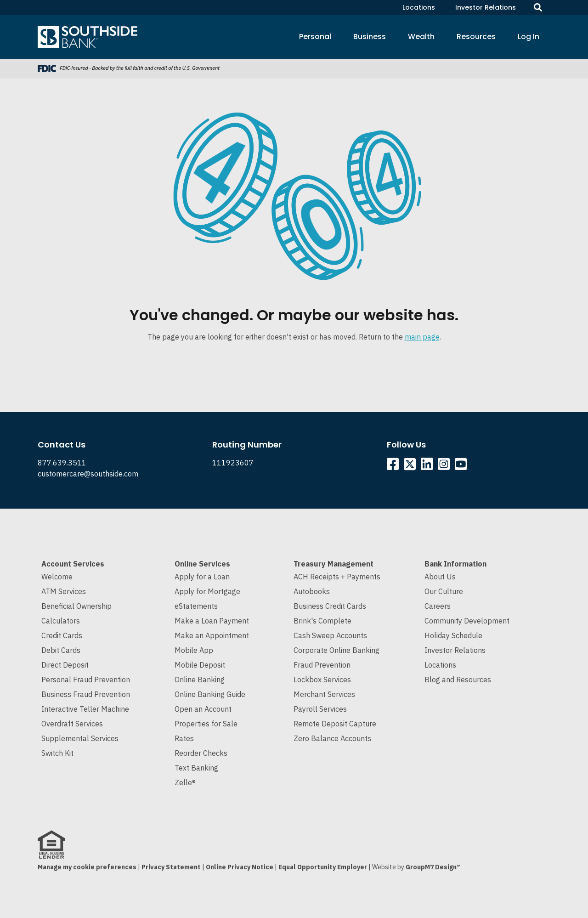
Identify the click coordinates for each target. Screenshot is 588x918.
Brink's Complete (322, 621)
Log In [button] (529, 37)
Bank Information (455, 564)
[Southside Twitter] (411, 466)
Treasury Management (334, 564)
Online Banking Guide (210, 694)
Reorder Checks (201, 753)
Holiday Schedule (453, 635)
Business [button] (370, 37)
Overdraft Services (72, 724)
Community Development (467, 621)
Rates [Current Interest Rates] (184, 738)
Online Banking (200, 680)
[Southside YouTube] (462, 466)
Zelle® (185, 782)
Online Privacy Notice (240, 867)
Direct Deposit (65, 665)
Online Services (202, 564)
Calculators (61, 621)
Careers (438, 606)
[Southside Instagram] (445, 466)
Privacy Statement (171, 867)
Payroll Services (320, 709)
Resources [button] (476, 37)
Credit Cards (62, 635)
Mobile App (194, 650)
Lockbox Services (322, 680)
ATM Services (64, 591)
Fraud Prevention (322, 665)
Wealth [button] (421, 37)
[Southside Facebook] (394, 466)
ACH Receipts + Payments (337, 577)
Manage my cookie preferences (87, 867)
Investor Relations (486, 7)
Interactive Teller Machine (85, 709)
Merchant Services (324, 694)
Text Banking (196, 768)
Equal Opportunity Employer (323, 867)
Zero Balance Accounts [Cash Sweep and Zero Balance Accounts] (332, 738)
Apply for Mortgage (207, 591)
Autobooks (312, 591)
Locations (419, 7)
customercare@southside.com (88, 474)
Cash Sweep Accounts (330, 635)
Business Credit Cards (330, 606)
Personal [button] (315, 37)
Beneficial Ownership (76, 606)
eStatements (196, 606)
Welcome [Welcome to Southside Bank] (57, 577)
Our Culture (444, 591)
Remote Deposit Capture (335, 724)
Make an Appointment (212, 635)
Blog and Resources (458, 680)
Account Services (73, 564)
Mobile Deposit (200, 665)
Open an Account (203, 709)
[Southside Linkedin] (428, 466)
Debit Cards (61, 650)
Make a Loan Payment (212, 621)
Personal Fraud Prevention (86, 680)
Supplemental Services (80, 738)
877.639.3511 (62, 463)
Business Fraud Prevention (86, 694)
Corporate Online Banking (336, 650)
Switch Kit (57, 753)
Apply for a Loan (202, 577)
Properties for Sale (206, 724)
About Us (440, 577)
